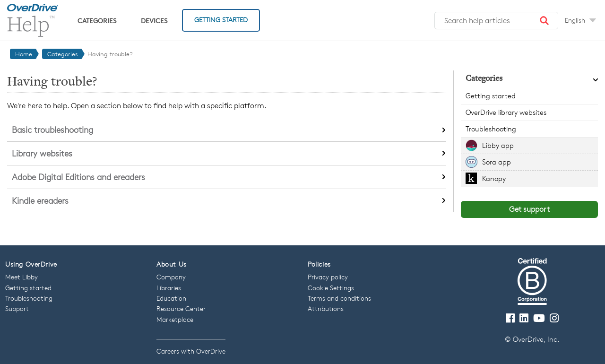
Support (17, 308)
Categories (97, 21)
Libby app (498, 145)
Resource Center (181, 308)
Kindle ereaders (40, 200)
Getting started (491, 96)
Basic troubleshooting (52, 130)
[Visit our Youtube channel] (539, 318)
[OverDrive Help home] (33, 20)
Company (171, 277)
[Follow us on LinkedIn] (524, 318)
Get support (529, 209)
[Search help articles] (496, 21)
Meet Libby (22, 277)
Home (24, 54)
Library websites (42, 153)
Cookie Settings (331, 288)
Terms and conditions (339, 298)
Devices (154, 21)
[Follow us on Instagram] (554, 318)
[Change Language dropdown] (580, 20)
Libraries (169, 288)
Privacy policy (328, 277)
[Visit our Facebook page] (510, 318)
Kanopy (494, 178)
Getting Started (221, 20)
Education (171, 298)
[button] (544, 21)
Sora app (497, 162)
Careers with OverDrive (191, 351)
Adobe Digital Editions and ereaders (78, 177)
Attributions (326, 308)
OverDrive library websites (506, 112)
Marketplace (175, 319)
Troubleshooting (491, 129)
